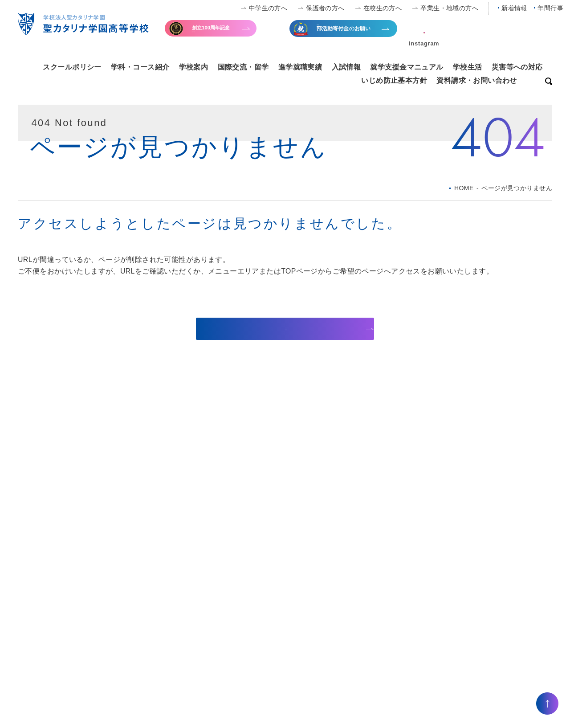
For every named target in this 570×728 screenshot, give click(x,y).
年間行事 (550, 8)
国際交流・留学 (243, 67)
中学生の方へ (268, 8)
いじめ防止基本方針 (394, 80)
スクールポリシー (72, 67)
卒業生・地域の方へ (449, 8)
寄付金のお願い (230, 33)
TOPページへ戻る (279, 329)
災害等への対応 (517, 67)
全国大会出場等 (355, 34)
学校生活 (468, 67)
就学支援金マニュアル (407, 67)
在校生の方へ (383, 8)
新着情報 (514, 8)
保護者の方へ (325, 8)
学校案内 (194, 67)
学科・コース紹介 (140, 67)
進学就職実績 (300, 67)
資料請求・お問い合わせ (477, 80)
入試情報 (346, 67)
